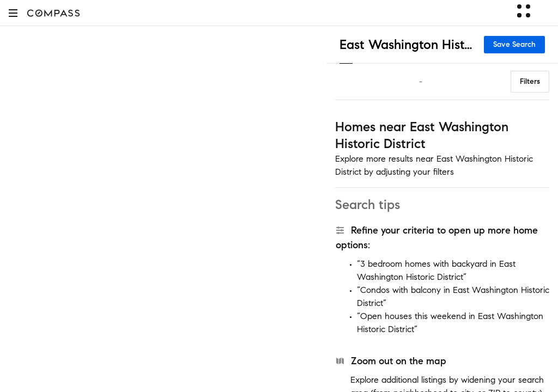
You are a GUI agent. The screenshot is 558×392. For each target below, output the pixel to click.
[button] (13, 13)
